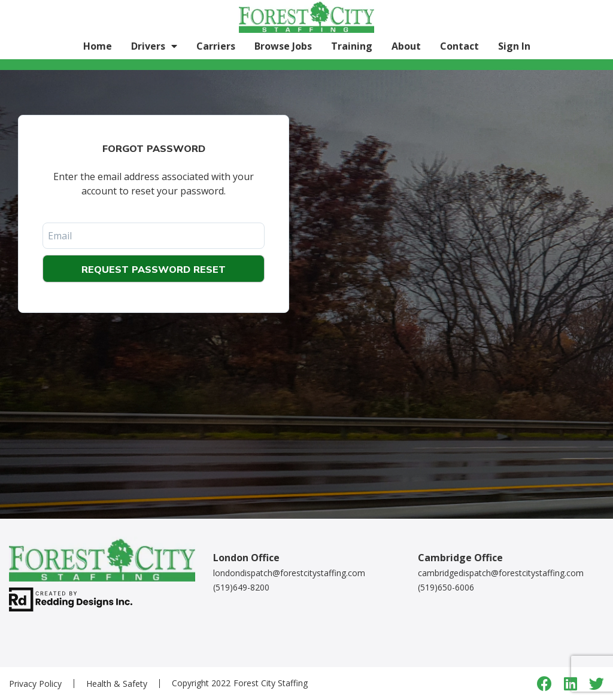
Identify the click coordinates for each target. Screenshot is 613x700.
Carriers (216, 46)
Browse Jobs (283, 46)
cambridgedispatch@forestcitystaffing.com (501, 573)
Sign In (514, 46)
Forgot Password (154, 148)
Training (352, 46)
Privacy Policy (35, 684)
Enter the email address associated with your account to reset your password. (154, 184)
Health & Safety (117, 684)
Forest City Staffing (271, 683)
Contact (459, 46)
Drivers (148, 46)
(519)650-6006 (446, 587)
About (406, 46)
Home (98, 46)
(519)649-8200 (241, 587)
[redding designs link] (71, 598)
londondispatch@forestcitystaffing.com (289, 573)
